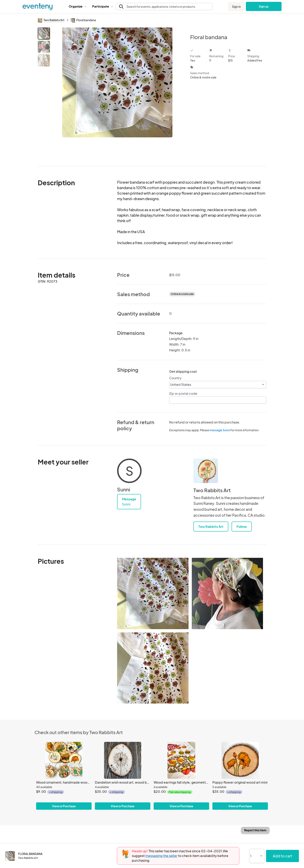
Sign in (236, 7)
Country (175, 378)
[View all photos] (117, 93)
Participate (102, 6)
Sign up (264, 6)
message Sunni (220, 430)
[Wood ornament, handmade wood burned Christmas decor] (64, 760)
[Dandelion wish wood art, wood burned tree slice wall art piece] (123, 760)
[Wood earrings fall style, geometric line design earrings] (181, 760)
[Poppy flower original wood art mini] (240, 760)
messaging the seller (161, 856)
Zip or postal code (183, 393)
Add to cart (282, 856)
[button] (77, 6)
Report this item (255, 830)
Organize (77, 6)
